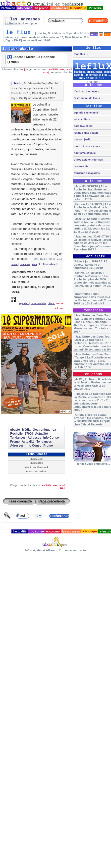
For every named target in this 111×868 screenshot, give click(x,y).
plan (34, 264)
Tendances (18, 438)
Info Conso (51, 438)
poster (14, 264)
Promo (15, 442)
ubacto (17, 83)
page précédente (36, 69)
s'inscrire (95, 8)
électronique (41, 430)
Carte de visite (38, 303)
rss (59, 259)
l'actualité (8, 8)
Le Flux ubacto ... (50, 264)
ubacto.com (37, 459)
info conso (25, 8)
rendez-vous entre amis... (94, 464)
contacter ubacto (61, 72)
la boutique (78, 8)
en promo (41, 8)
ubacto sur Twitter (36, 471)
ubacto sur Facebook (36, 467)
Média (26, 430)
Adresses (34, 438)
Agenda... (24, 303)
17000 (29, 434)
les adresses (60, 8)
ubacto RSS (37, 463)
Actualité (41, 434)
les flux (19, 69)
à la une (7, 69)
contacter (25, 264)
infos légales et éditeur (40, 550)
